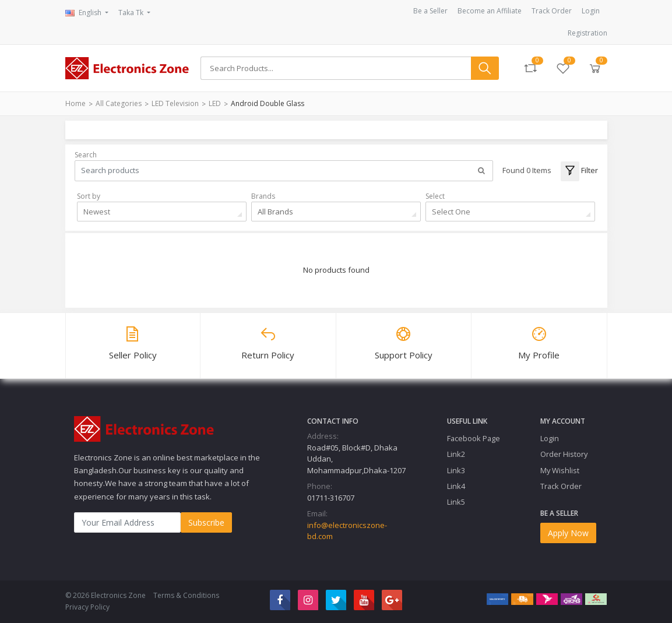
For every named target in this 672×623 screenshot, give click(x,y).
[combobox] (162, 212)
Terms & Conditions (186, 595)
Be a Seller (430, 11)
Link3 (456, 470)
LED (215, 103)
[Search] (336, 68)
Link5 (456, 502)
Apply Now (568, 533)
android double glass (268, 103)
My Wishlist (560, 470)
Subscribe (206, 522)
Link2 (456, 454)
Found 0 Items (527, 170)
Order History (564, 454)
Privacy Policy (87, 607)
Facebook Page (474, 438)
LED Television (175, 103)
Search (86, 155)
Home (75, 103)
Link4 (456, 486)
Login (591, 11)
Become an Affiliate (490, 11)
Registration (587, 33)
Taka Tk (132, 13)
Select (435, 196)
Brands (263, 196)
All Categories (119, 103)
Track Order (552, 11)
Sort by (89, 196)
